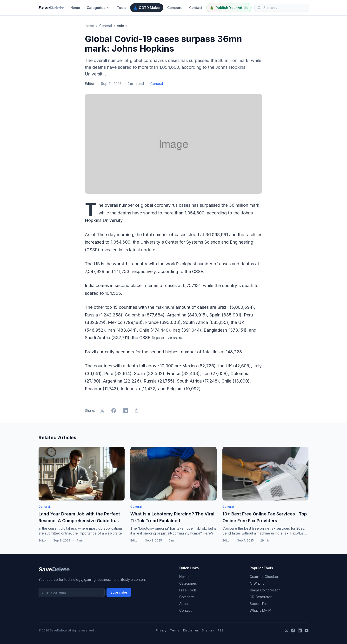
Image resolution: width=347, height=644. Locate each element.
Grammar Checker (264, 577)
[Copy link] (137, 411)
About (184, 604)
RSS (220, 630)
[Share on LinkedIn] (125, 411)
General (106, 26)
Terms (175, 630)
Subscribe (119, 592)
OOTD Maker (147, 8)
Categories (98, 8)
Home (75, 8)
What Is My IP (260, 610)
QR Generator (261, 597)
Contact (196, 8)
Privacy (161, 630)
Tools (122, 8)
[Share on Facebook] (114, 411)
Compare (175, 8)
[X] (286, 630)
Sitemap (208, 630)
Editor (90, 84)
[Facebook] (293, 630)
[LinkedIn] (300, 630)
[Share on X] (102, 411)
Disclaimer (191, 630)
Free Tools (188, 590)
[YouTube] (307, 630)
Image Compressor (265, 590)
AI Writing (257, 583)
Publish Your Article (229, 8)
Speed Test (259, 604)
